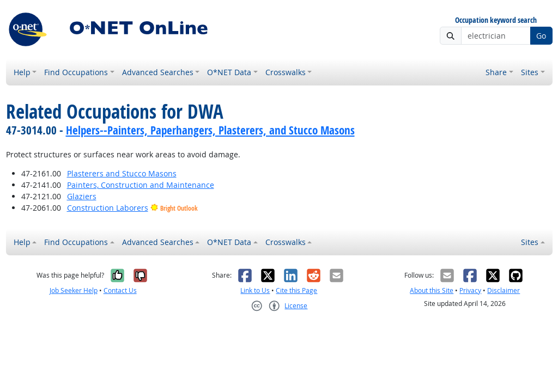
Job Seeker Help (74, 290)
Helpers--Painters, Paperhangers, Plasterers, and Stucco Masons (210, 130)
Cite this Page (296, 290)
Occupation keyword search (496, 20)
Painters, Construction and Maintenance (141, 185)
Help (22, 72)
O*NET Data (229, 72)
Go (541, 36)
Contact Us (120, 290)
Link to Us (255, 290)
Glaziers (82, 196)
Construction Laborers (108, 208)
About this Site (432, 290)
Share (496, 72)
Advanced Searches (158, 72)
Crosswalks (286, 72)
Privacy (470, 290)
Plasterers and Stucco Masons (122, 173)
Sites (530, 72)
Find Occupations (76, 72)
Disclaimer (504, 290)
